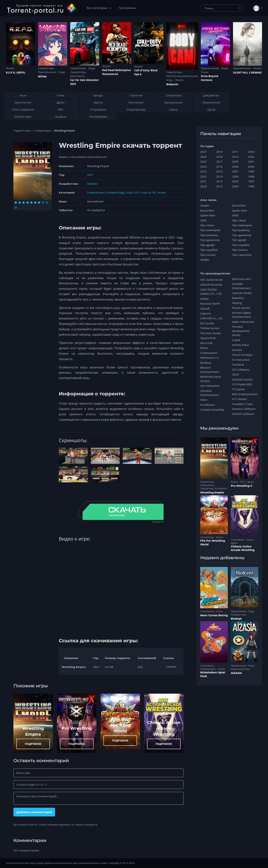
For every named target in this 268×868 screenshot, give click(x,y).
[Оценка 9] (47, 202)
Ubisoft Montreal (211, 284)
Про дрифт (208, 245)
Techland (238, 365)
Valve (204, 400)
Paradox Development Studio (241, 331)
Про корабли (209, 250)
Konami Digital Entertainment (241, 315)
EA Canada (207, 323)
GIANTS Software (243, 414)
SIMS (203, 220)
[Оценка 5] (31, 202)
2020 (203, 186)
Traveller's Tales (242, 404)
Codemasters (209, 353)
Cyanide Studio (242, 293)
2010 (235, 157)
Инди (62, 72)
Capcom (206, 313)
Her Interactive (210, 386)
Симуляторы (46, 68)
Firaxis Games (241, 308)
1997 (251, 181)
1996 (251, 186)
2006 (235, 176)
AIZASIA (236, 673)
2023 (203, 171)
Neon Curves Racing (214, 615)
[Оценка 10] (16, 207)
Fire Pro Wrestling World (120, 725)
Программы (127, 8)
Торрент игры (22, 131)
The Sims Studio (211, 333)
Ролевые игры (239, 615)
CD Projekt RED (242, 384)
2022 (203, 176)
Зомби (205, 205)
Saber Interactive (243, 322)
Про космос (208, 255)
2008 (235, 167)
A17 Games (239, 399)
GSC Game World (211, 280)
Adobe (204, 299)
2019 (219, 152)
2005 (235, 181)
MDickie (92, 184)
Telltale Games (210, 328)
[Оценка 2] (20, 202)
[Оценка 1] (16, 202)
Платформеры (208, 669)
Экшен (10, 68)
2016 (219, 167)
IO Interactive (241, 360)
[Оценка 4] (27, 202)
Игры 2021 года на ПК (141, 192)
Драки (251, 482)
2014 (219, 176)
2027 (203, 152)
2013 (219, 181)
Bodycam (172, 84)
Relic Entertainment (245, 394)
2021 (90, 175)
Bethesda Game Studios (211, 379)
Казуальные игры (240, 669)
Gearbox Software (244, 409)
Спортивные (207, 485)
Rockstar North (210, 303)
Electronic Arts (241, 279)
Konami (237, 350)
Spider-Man (208, 215)
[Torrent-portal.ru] (42, 8)
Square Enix (208, 338)
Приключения (47, 72)
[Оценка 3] (24, 202)
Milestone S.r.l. (210, 358)
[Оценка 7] (39, 202)
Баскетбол (207, 210)
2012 (219, 186)
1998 (251, 176)
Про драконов (210, 240)
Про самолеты (242, 255)
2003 (251, 152)
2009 (235, 162)
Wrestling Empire (212, 493)
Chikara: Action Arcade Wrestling (164, 728)
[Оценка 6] (35, 202)
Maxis (204, 348)
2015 (219, 171)
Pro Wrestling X (241, 486)
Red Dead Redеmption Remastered (117, 72)
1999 (251, 171)
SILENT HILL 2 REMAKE (247, 72)
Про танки (207, 225)
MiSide (42, 76)
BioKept (236, 619)
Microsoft (206, 343)
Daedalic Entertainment (241, 286)
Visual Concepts (242, 355)
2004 (235, 186)
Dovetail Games (242, 379)
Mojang (237, 303)
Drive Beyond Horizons (209, 78)
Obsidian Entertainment (210, 393)
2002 (251, 157)
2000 (251, 167)
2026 (203, 157)
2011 (235, 152)
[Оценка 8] (43, 202)
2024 (203, 167)
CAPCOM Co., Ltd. (212, 318)
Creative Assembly (212, 410)
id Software (208, 405)
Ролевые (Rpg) (115, 192)
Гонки (205, 72)
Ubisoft (205, 308)
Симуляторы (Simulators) (78, 74)
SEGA (236, 374)
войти (33, 824)
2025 (203, 162)
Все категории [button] (97, 8)
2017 (219, 162)
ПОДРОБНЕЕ (33, 744)
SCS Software (241, 370)
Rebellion (238, 298)
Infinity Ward (240, 345)
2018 (219, 157)
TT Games (239, 389)
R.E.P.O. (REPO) (16, 72)
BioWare (206, 363)
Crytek (236, 340)
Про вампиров (210, 230)
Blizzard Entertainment (210, 370)
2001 (251, 162)
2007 (235, 171)
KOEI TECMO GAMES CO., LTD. (211, 292)
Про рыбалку (209, 235)
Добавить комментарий (34, 812)
